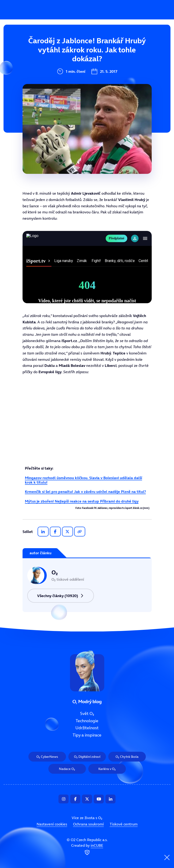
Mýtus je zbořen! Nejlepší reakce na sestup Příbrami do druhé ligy (82, 501)
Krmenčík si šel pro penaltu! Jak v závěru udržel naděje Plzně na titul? (85, 492)
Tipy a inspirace (65, 91)
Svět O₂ (56, 44)
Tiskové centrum (124, 824)
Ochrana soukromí (88, 824)
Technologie (61, 59)
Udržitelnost (62, 75)
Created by (87, 850)
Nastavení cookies (52, 824)
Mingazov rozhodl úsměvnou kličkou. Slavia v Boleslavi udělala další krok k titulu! (83, 480)
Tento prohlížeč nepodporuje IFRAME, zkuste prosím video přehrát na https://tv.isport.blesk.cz (87, 267)
